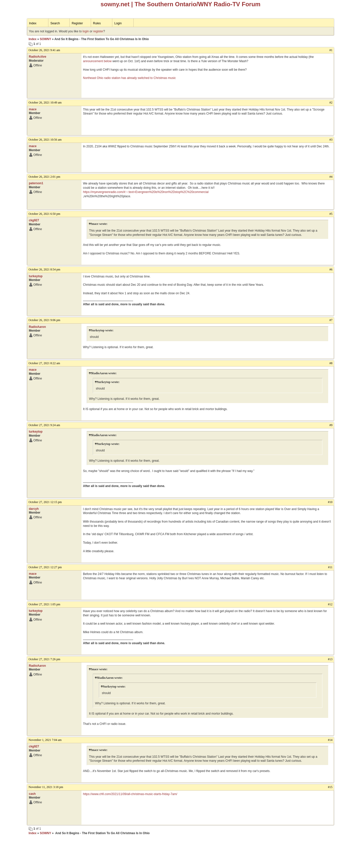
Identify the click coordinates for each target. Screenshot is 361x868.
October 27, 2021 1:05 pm (44, 604)
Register (77, 23)
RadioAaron (37, 327)
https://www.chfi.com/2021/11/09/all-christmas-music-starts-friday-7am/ (130, 794)
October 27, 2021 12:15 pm (45, 502)
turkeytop (36, 276)
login (86, 31)
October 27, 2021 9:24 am (44, 425)
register (98, 31)
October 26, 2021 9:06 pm (44, 320)
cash (32, 794)
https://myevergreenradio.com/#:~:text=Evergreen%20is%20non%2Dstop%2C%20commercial (146, 192)
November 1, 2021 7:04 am (45, 740)
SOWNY (46, 39)
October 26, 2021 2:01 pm (44, 177)
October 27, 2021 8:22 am (44, 363)
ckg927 (34, 220)
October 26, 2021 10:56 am (45, 140)
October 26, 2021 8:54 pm (44, 269)
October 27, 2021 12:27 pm (45, 567)
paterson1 (36, 183)
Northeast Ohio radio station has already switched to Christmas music (129, 78)
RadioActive (37, 57)
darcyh (34, 509)
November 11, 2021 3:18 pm (46, 787)
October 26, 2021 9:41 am (44, 50)
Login (118, 23)
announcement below (97, 61)
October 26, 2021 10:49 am (45, 103)
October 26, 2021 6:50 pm (44, 214)
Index (33, 23)
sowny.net (115, 4)
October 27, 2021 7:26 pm (44, 659)
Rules (97, 23)
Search (55, 23)
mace (33, 109)
